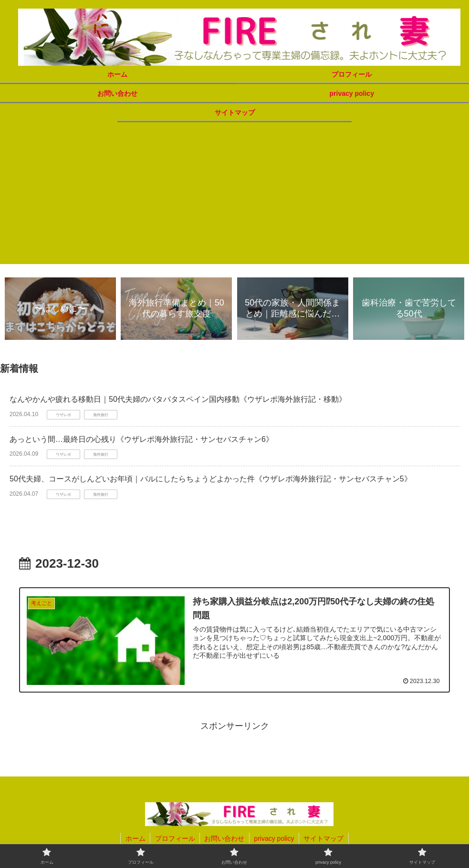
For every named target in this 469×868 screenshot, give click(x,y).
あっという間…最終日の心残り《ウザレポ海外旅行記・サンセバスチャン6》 (141, 439)
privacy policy (274, 838)
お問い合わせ (224, 838)
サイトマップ (325, 838)
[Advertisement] (234, 197)
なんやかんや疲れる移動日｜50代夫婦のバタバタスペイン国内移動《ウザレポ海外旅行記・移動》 (178, 399)
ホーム (134, 838)
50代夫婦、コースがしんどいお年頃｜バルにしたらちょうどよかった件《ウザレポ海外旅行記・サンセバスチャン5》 (211, 479)
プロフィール (174, 838)
